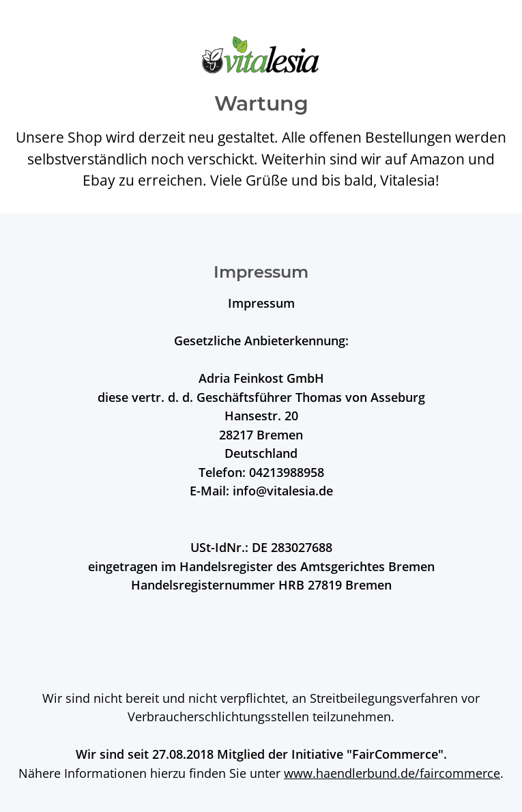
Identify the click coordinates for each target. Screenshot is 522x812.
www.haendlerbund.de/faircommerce (392, 773)
